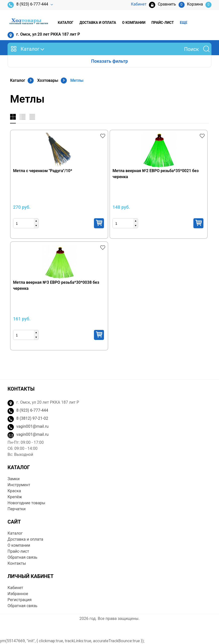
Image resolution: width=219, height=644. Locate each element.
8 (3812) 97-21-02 (32, 418)
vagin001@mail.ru (32, 426)
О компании (134, 23)
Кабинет (15, 588)
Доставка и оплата (98, 23)
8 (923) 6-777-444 (28, 5)
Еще (184, 23)
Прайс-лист (163, 23)
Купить (99, 223)
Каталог (66, 23)
